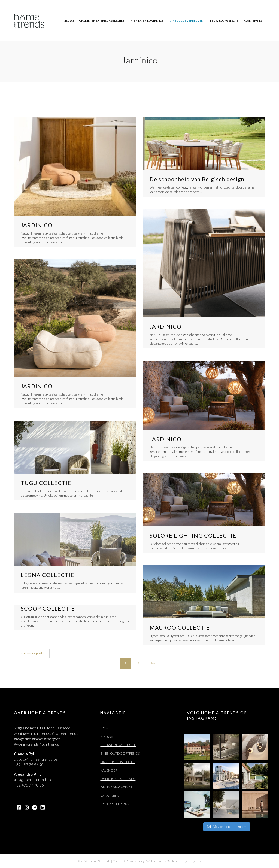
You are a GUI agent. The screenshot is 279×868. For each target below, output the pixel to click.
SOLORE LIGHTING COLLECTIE (193, 535)
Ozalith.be (174, 861)
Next (153, 663)
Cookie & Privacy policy (128, 861)
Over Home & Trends (118, 779)
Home (105, 728)
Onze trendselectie (118, 762)
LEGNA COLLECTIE (47, 575)
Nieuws (107, 737)
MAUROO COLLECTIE (180, 627)
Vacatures (109, 796)
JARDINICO (37, 225)
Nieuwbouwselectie (118, 745)
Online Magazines (116, 787)
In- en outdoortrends (120, 753)
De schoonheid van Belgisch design (197, 179)
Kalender (109, 770)
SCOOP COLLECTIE (48, 608)
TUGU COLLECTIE (46, 483)
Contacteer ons (115, 804)
